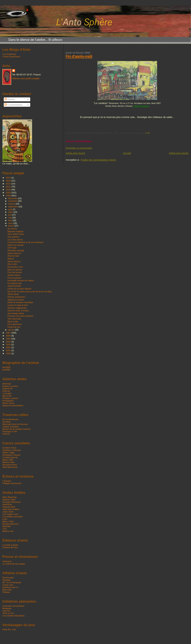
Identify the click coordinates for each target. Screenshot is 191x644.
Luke (5, 519)
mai (10, 218)
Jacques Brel (9, 507)
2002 (8, 347)
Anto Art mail (13, 256)
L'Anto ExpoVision (11, 56)
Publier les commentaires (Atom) (98, 160)
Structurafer (8, 577)
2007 (8, 333)
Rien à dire (12, 264)
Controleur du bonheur (13, 606)
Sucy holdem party (16, 234)
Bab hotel (7, 590)
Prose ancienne (14, 278)
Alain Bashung (10, 497)
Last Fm (6, 611)
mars (11, 223)
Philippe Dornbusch (12, 483)
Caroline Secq (9, 448)
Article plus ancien (179, 153)
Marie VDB (8, 460)
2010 (8, 190)
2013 (8, 181)
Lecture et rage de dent (18, 305)
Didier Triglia (8, 452)
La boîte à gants (10, 545)
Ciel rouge (12, 248)
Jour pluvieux (13, 237)
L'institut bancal (10, 457)
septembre (13, 207)
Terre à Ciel (8, 613)
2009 (8, 192)
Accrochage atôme (16, 313)
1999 (8, 353)
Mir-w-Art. (7, 396)
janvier (12, 330)
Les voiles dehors (15, 240)
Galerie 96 (7, 388)
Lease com (8, 585)
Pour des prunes (15, 272)
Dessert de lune (10, 547)
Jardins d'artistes (11, 427)
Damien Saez (9, 499)
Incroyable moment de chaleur (21, 280)
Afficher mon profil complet (26, 79)
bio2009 (6, 367)
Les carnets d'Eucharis (13, 616)
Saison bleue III (14, 253)
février (11, 226)
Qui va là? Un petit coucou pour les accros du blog (29, 291)
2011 (8, 187)
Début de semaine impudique (20, 302)
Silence (11, 259)
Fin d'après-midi (79, 56)
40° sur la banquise (12, 582)
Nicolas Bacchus (11, 524)
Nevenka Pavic (10, 465)
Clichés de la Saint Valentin (19, 289)
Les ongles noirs (10, 514)
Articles (10, 99)
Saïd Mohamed (10, 467)
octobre (12, 204)
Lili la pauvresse (15, 324)
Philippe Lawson (10, 398)
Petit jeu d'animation (16, 297)
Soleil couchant (14, 286)
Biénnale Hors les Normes (15, 424)
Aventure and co (10, 587)
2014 (8, 178)
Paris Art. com (9, 629)
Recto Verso (8, 403)
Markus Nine (9, 462)
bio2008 (6, 370)
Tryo (5, 529)
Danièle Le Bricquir (12, 450)
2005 (8, 339)
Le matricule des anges (14, 564)
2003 (8, 344)
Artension (7, 561)
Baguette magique (15, 231)
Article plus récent (75, 153)
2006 (8, 336)
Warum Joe (8, 531)
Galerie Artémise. (141, 106)
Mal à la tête (13, 322)
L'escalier (7, 393)
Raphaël (7, 526)
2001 (8, 350)
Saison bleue (13, 294)
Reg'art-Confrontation (13, 405)
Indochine (7, 504)
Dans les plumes (15, 270)
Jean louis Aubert (11, 509)
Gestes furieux (14, 275)
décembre (13, 198)
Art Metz (7, 422)
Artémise (7, 384)
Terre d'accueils (14, 319)
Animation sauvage (16, 250)
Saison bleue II (14, 261)
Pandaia (6, 580)
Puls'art (6, 434)
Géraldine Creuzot (11, 455)
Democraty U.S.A (15, 267)
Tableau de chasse (16, 300)
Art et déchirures (10, 419)
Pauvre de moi (14, 327)
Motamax (7, 608)
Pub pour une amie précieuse (20, 316)
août (11, 209)
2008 (8, 195)
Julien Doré (8, 512)
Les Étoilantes (9, 54)
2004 (8, 342)
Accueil (127, 153)
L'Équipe (7, 481)
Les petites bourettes (13, 516)
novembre (13, 201)
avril (10, 220)
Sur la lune (12, 229)
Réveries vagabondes (17, 308)
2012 (8, 184)
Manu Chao (8, 521)
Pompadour (8, 401)
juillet (11, 212)
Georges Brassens (11, 502)
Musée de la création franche (17, 429)
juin (10, 215)
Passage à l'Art (10, 431)
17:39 (147, 133)
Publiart (6, 592)
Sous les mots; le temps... (19, 311)
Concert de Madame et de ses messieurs (25, 242)
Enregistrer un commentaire (79, 148)
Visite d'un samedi (15, 245)
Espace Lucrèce (10, 386)
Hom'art (6, 391)
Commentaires (13, 105)
